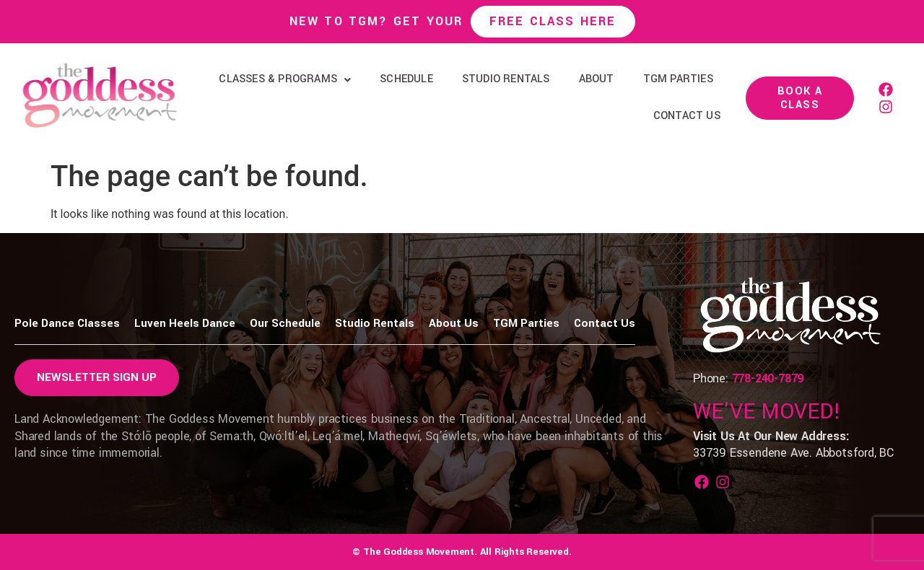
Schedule (406, 79)
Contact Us (687, 116)
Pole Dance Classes (67, 323)
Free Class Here (553, 21)
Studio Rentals (506, 79)
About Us (454, 323)
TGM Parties (678, 79)
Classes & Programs (285, 79)
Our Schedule (285, 323)
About (597, 79)
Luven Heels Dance (185, 323)
